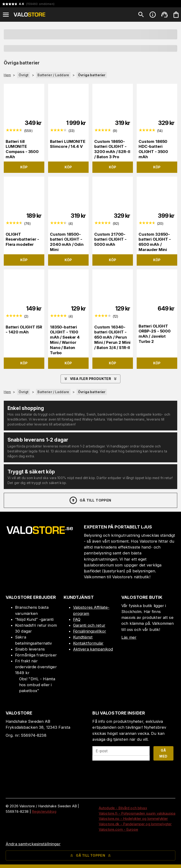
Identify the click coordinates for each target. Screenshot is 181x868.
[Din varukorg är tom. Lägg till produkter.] (176, 15)
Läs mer (129, 637)
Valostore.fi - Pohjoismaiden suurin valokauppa (137, 813)
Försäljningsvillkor (90, 631)
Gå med (163, 753)
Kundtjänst (83, 637)
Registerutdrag (44, 811)
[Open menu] (6, 15)
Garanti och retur (89, 625)
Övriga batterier (92, 75)
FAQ (77, 619)
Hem (7, 75)
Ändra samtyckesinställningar (33, 844)
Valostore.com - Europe (118, 829)
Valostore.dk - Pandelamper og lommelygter (135, 824)
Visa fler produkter (91, 379)
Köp (24, 167)
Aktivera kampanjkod (93, 649)
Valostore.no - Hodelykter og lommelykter (133, 819)
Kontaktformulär (88, 643)
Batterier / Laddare (53, 75)
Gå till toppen (90, 500)
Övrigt (24, 75)
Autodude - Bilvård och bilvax (123, 808)
